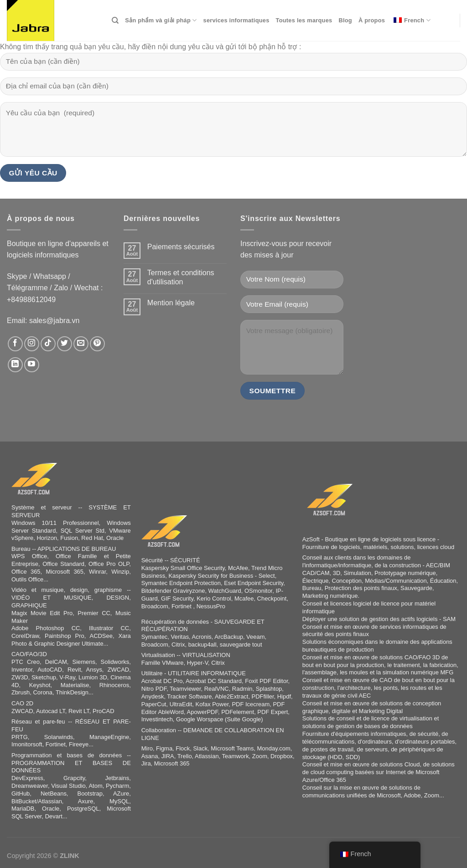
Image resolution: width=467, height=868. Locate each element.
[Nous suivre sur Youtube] (32, 365)
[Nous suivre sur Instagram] (32, 344)
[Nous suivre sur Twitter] (65, 344)
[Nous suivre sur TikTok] (48, 344)
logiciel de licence (376, 603)
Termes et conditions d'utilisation (181, 277)
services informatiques (236, 20)
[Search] (115, 21)
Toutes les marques (304, 20)
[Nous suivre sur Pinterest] (97, 344)
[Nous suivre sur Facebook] (15, 344)
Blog (345, 20)
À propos (372, 20)
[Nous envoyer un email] (81, 344)
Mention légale (171, 303)
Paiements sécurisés (181, 247)
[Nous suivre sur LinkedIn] (15, 365)
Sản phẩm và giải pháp (161, 20)
